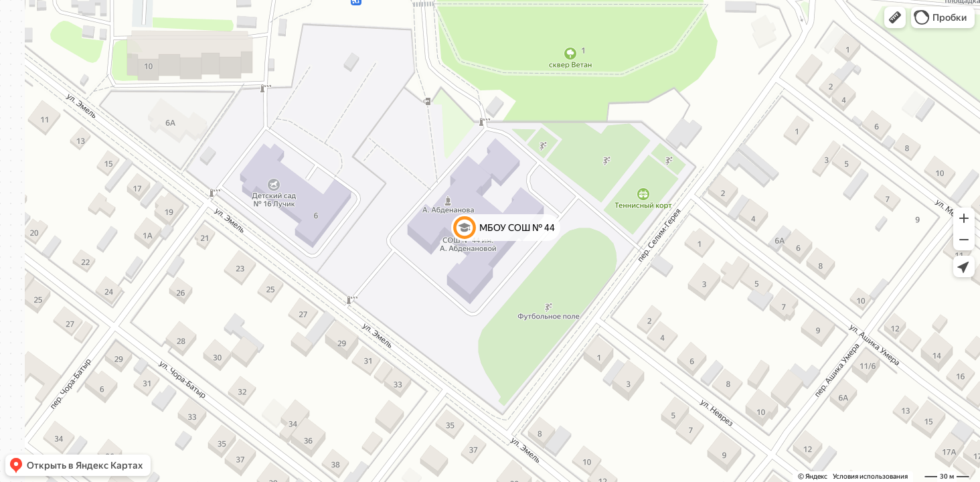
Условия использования (870, 476)
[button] (895, 17)
